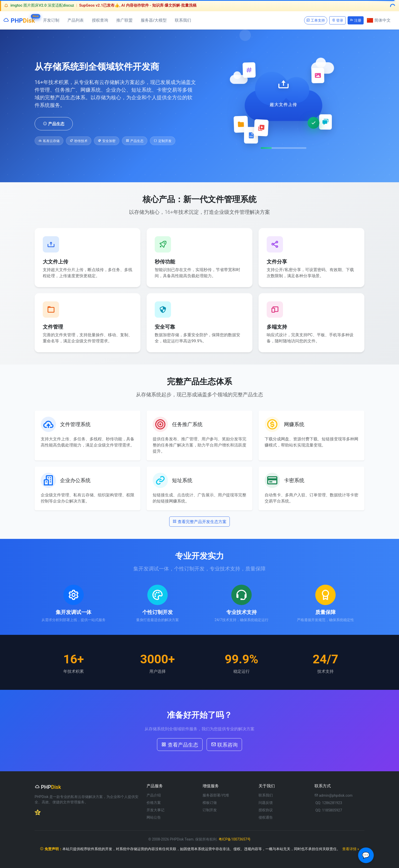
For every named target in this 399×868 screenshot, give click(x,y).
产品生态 (54, 123)
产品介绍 (154, 795)
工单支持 (316, 20)
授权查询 (100, 20)
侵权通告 (266, 817)
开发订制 (51, 20)
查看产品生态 (180, 744)
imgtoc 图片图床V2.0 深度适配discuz (42, 5)
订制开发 (210, 810)
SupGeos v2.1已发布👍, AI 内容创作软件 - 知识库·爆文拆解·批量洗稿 (138, 5)
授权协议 (266, 810)
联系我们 (183, 20)
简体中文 (379, 20)
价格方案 (154, 803)
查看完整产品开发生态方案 (199, 521)
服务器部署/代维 (216, 795)
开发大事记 (155, 810)
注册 (356, 20)
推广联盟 (124, 20)
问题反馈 (266, 803)
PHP (19, 19)
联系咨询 (224, 744)
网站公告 (154, 817)
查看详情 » (351, 849)
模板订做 (210, 803)
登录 (337, 20)
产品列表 (76, 20)
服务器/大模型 (154, 20)
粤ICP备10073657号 (235, 839)
